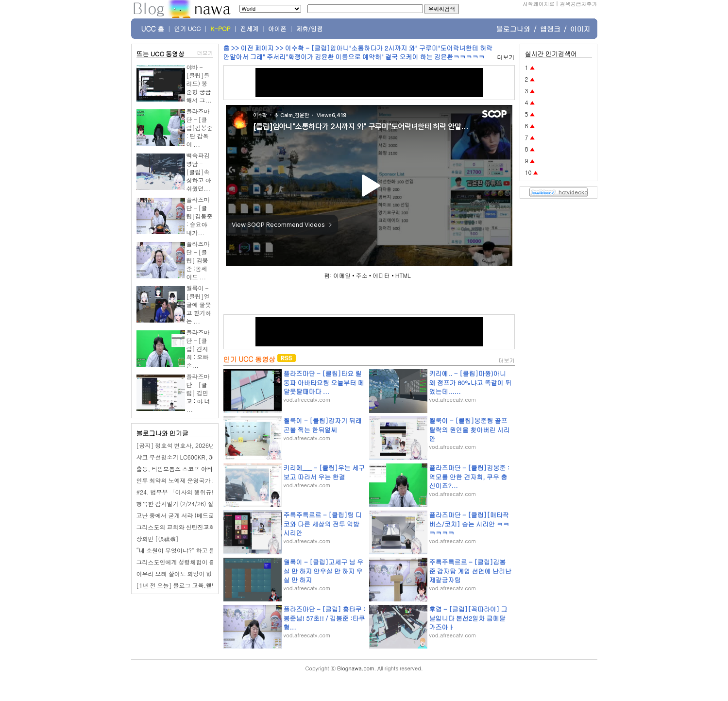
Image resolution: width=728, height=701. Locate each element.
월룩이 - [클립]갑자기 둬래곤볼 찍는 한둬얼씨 (323, 425)
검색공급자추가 (579, 4)
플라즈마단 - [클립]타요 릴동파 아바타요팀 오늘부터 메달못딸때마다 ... (324, 382)
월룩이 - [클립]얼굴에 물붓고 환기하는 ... (199, 304)
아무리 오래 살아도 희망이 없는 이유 (184, 573)
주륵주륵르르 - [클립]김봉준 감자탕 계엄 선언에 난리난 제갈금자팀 (470, 571)
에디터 (381, 275)
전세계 (250, 29)
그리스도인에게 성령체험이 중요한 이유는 (191, 562)
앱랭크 (550, 29)
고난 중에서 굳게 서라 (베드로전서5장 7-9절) (196, 515)
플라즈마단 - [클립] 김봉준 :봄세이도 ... (198, 260)
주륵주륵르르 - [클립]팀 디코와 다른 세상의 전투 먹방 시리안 (323, 523)
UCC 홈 (153, 29)
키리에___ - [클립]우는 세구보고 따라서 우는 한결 (324, 472)
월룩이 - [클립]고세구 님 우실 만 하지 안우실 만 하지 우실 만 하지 (323, 571)
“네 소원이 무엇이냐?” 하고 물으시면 (185, 550)
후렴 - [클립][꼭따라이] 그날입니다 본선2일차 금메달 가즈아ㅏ (468, 618)
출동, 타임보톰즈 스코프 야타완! (179, 469)
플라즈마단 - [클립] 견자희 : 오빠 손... (198, 349)
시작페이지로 (539, 4)
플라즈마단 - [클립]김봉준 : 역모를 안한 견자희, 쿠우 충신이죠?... (469, 476)
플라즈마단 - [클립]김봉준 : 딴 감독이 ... (200, 128)
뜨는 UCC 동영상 (161, 54)
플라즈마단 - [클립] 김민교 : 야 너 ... (198, 393)
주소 (362, 275)
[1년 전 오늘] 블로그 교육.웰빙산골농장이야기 (198, 585)
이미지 (580, 29)
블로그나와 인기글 (162, 433)
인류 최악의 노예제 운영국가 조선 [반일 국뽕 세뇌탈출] (209, 480)
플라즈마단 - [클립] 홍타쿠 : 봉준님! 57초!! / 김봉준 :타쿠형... (325, 618)
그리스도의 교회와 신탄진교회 (176, 527)
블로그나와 (513, 29)
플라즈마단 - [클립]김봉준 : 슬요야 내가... (200, 216)
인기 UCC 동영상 (249, 359)
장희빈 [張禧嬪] (158, 539)
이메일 (342, 275)
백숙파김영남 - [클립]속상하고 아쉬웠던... (199, 172)
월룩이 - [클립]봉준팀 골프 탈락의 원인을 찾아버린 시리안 (470, 429)
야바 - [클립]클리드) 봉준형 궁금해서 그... (199, 83)
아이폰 (277, 29)
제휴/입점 (310, 29)
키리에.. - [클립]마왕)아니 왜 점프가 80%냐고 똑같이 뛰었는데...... (471, 382)
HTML (403, 275)
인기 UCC (187, 29)
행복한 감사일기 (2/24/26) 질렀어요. (185, 504)
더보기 (205, 53)
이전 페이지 (257, 48)
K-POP (220, 29)
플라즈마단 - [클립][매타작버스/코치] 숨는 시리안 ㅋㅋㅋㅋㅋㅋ (469, 523)
